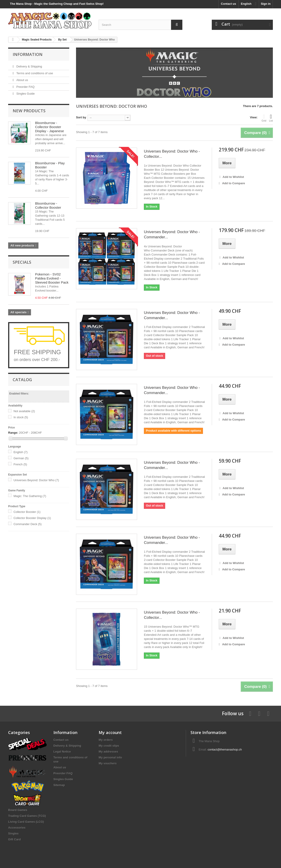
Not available (24, 411)
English (21, 452)
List (271, 118)
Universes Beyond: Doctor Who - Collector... (172, 154)
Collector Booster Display (32, 518)
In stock (21, 417)
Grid (264, 118)
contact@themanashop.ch (225, 750)
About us (22, 80)
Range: (13, 433)
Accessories (17, 828)
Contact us (228, 4)
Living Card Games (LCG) (26, 822)
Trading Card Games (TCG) (27, 816)
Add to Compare (234, 183)
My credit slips (109, 746)
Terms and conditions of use (34, 73)
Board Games (18, 810)
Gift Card (14, 839)
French (20, 464)
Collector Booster (27, 512)
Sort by (81, 117)
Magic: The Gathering (30, 496)
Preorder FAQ (25, 87)
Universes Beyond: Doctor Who (36, 480)
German (21, 458)
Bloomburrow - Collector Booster (48, 205)
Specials (22, 262)
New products (29, 111)
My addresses (108, 752)
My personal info (110, 757)
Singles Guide (25, 94)
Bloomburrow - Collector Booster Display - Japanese (50, 127)
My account (110, 732)
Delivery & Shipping (29, 66)
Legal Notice (62, 752)
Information (28, 54)
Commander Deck (28, 524)
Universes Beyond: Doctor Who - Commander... (172, 234)
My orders (106, 740)
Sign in (266, 4)
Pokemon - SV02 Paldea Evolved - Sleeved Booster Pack (52, 278)
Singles (13, 833)
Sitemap (59, 785)
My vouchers (108, 763)
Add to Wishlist (233, 177)
